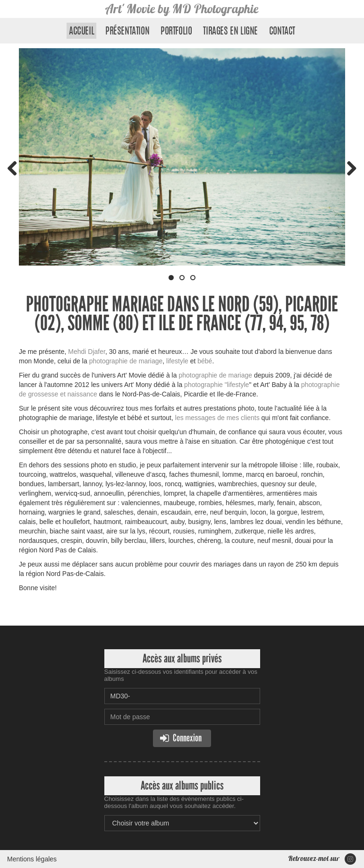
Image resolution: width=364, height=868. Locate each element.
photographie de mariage (126, 361)
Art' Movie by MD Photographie (182, 9)
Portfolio (176, 32)
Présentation (127, 32)
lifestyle (176, 361)
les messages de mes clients (217, 418)
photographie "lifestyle (216, 385)
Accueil (81, 32)
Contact (282, 32)
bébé (205, 361)
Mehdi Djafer (87, 352)
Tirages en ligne (230, 32)
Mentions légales (32, 859)
